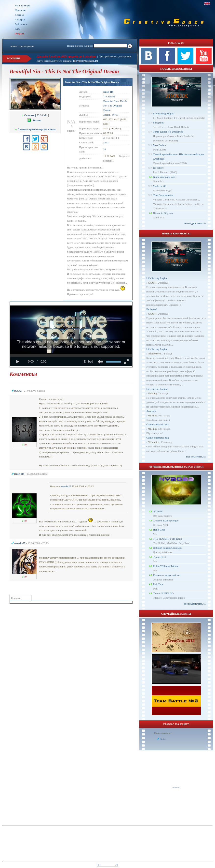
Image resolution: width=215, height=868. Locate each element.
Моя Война (159, 145)
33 (105, 149)
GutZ (163, 739)
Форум (20, 33)
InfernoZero (154, 353)
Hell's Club (159, 530)
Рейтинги (21, 24)
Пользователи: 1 (163, 733)
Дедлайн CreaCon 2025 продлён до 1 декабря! (67, 56)
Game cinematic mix (164, 177)
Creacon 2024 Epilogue (166, 520)
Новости (20, 10)
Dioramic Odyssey (163, 213)
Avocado (151, 411)
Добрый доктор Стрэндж (167, 548)
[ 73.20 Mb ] (35, 115)
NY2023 (158, 511)
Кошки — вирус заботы (166, 575)
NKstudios (154, 442)
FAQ (18, 29)
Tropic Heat (159, 557)
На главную (23, 6)
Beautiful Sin (110, 101)
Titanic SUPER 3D (163, 593)
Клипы (19, 15)
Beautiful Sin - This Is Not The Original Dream (92, 82)
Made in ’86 (160, 186)
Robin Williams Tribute (166, 566)
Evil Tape (158, 584)
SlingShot (158, 122)
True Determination (164, 195)
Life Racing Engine (163, 113)
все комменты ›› (196, 457)
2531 (106, 142)
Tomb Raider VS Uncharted (168, 132)
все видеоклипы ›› (195, 223)
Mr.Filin (152, 415)
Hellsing (152, 393)
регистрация (27, 46)
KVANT (152, 283)
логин (14, 46)
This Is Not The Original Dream (115, 106)
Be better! (158, 168)
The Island (109, 96)
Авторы (20, 20)
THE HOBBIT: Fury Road (167, 539)
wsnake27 (66, 486)
